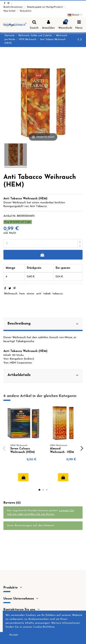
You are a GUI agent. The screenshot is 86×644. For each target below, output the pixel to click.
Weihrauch (11, 294)
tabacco (58, 294)
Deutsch (75, 15)
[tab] (43, 325)
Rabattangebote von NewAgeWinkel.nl (45, 7)
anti (39, 294)
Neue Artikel (10, 11)
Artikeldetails (43, 375)
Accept (14, 635)
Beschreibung (43, 324)
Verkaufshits (26, 11)
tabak (47, 294)
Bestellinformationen (13, 7)
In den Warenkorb (42, 255)
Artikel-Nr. (10, 216)
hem (22, 294)
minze (31, 294)
